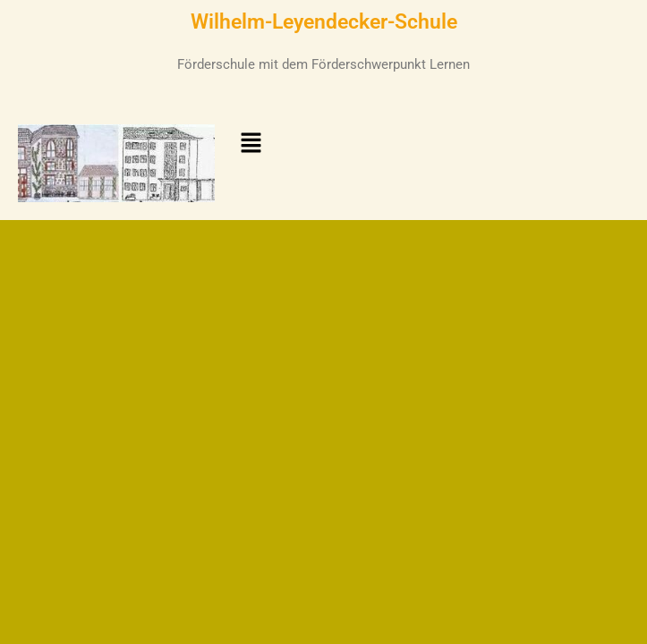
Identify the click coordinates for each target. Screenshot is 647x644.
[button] (251, 144)
